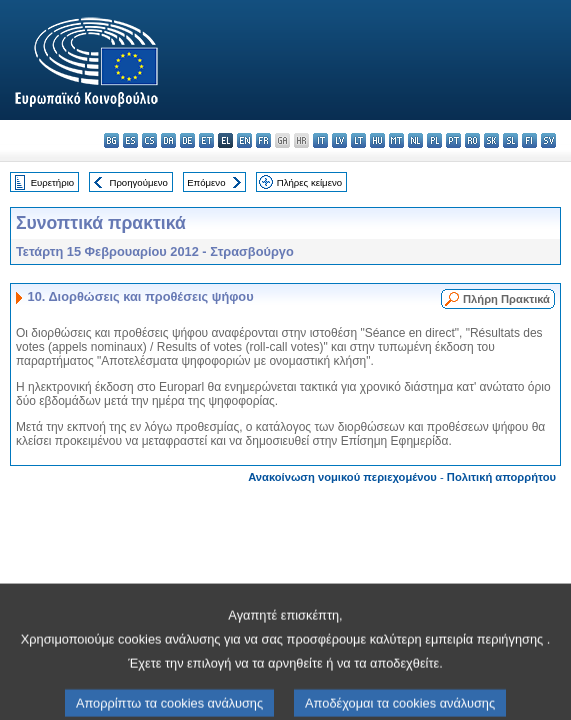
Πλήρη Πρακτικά (506, 299)
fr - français (263, 140)
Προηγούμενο (138, 182)
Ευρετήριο (52, 182)
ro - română (472, 140)
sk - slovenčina (491, 140)
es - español (130, 140)
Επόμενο (206, 182)
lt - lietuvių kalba (358, 140)
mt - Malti (396, 140)
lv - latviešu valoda (339, 140)
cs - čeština (149, 140)
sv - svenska (548, 140)
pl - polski (434, 140)
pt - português (453, 140)
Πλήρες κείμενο (309, 182)
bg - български (111, 140)
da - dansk (168, 140)
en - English (244, 140)
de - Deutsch (187, 140)
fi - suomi (529, 140)
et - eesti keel (206, 140)
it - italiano (320, 140)
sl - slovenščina (510, 140)
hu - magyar (377, 140)
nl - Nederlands (415, 140)
